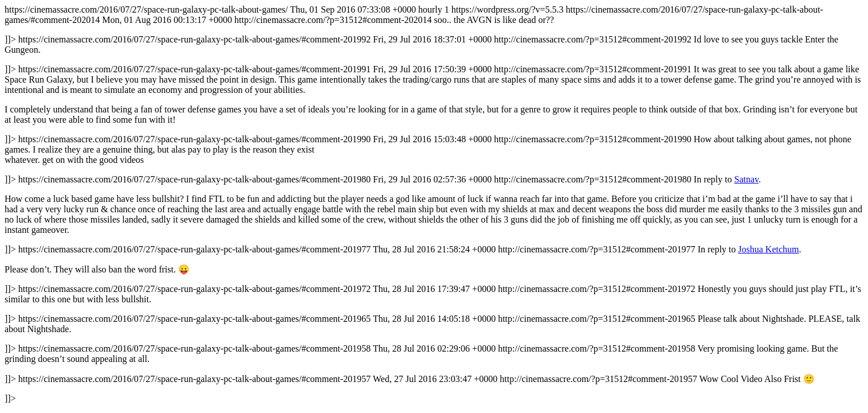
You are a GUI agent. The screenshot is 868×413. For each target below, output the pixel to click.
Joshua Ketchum (768, 249)
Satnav (746, 179)
